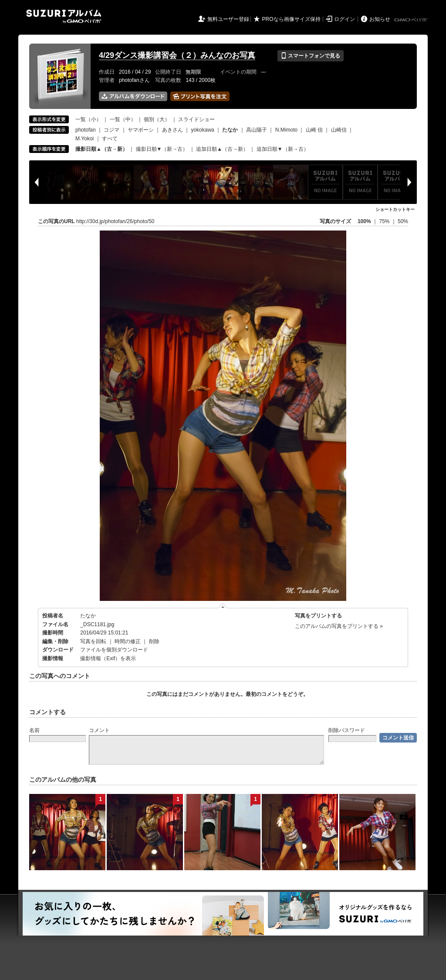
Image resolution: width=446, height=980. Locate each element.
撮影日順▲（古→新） (101, 149)
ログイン (345, 19)
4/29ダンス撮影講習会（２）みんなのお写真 (177, 55)
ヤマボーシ (141, 130)
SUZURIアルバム (64, 16)
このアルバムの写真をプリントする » (339, 626)
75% (385, 221)
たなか (88, 616)
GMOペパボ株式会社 (412, 20)
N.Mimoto (286, 130)
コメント (99, 730)
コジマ (111, 130)
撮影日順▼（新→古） (162, 149)
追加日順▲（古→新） (222, 149)
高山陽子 (257, 130)
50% (403, 221)
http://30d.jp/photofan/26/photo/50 (115, 221)
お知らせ (380, 19)
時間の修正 (128, 641)
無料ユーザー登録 (228, 19)
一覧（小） (88, 119)
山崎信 (339, 130)
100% (364, 221)
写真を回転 (93, 641)
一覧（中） (123, 119)
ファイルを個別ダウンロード (114, 650)
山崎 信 (314, 130)
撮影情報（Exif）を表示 (108, 658)
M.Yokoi (84, 139)
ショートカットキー (395, 209)
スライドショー (196, 119)
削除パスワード (347, 730)
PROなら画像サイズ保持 (291, 19)
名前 (34, 730)
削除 (154, 641)
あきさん (172, 130)
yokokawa (202, 130)
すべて (110, 139)
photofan (86, 130)
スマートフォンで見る (310, 56)
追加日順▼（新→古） (283, 149)
